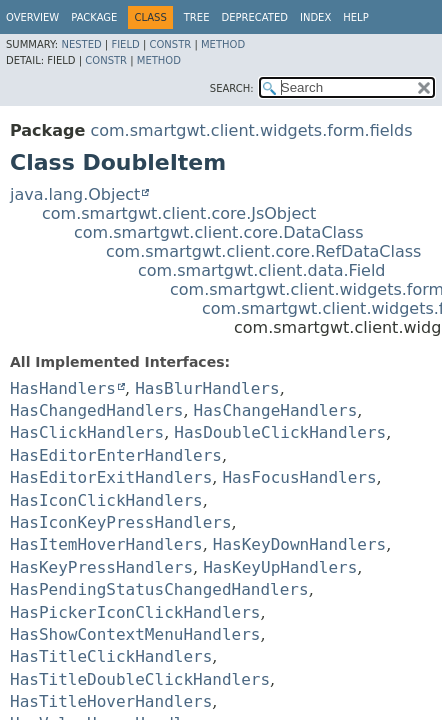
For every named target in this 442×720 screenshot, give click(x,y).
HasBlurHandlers (207, 388)
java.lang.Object (75, 194)
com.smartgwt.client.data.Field (262, 270)
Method (223, 44)
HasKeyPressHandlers (101, 567)
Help (355, 17)
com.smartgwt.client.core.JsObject (179, 213)
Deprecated (254, 17)
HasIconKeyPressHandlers (121, 522)
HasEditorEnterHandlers (116, 455)
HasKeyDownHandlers (299, 544)
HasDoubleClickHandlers (280, 432)
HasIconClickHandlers (106, 500)
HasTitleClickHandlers (111, 656)
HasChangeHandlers (276, 410)
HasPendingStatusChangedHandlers (159, 589)
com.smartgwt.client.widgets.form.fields (251, 130)
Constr (170, 44)
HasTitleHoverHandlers (111, 701)
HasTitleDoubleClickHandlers (140, 679)
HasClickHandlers (87, 432)
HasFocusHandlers (299, 477)
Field (125, 44)
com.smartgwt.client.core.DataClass (219, 232)
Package (94, 17)
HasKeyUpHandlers (280, 567)
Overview (32, 17)
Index (315, 17)
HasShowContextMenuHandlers (135, 634)
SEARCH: (232, 88)
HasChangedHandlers (96, 410)
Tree (197, 17)
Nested (81, 44)
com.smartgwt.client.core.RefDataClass (263, 251)
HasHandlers (63, 388)
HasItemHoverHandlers (106, 544)
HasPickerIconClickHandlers (135, 612)
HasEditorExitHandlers (111, 477)
